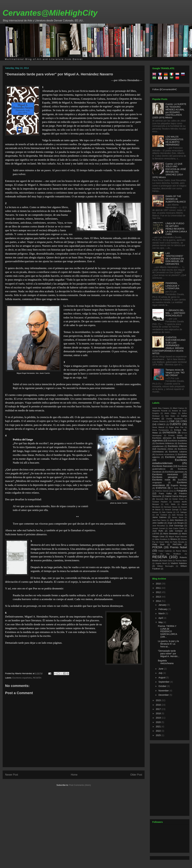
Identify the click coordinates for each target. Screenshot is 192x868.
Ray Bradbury (174, 554)
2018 (159, 713)
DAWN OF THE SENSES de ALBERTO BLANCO (176, 199)
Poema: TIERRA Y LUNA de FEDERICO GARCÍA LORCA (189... (167, 631)
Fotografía (182, 491)
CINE (172, 421)
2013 (159, 597)
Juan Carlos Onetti (176, 528)
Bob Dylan (170, 416)
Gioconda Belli (162, 499)
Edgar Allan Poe (176, 427)
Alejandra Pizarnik (160, 411)
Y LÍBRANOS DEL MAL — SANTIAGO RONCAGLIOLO (175, 313)
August (162, 678)
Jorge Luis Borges (176, 523)
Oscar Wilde (164, 542)
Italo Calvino (167, 512)
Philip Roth (158, 544)
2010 (159, 584)
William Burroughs (165, 566)
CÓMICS (161, 424)
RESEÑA (37, 678)
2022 (159, 731)
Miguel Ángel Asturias (178, 537)
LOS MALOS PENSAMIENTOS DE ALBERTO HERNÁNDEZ (174, 141)
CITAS (184, 421)
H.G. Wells (170, 504)
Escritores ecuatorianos (165, 454)
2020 (159, 722)
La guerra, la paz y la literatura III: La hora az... (168, 644)
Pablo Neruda (178, 542)
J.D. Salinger (182, 512)
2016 (159, 705)
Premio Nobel (178, 547)
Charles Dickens (159, 421)
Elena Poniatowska (160, 430)
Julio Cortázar (176, 531)
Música (174, 539)
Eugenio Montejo (179, 485)
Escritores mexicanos (165, 474)
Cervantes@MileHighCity (50, 13)
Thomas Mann (181, 561)
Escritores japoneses (174, 472)
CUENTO (175, 424)
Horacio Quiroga (172, 510)
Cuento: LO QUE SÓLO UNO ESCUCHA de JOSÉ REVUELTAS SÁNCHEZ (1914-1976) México (169, 171)
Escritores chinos (165, 449)
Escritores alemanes (162, 438)
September (164, 682)
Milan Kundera (161, 539)
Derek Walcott (158, 427)
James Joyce (178, 517)
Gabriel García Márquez (176, 496)
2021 (159, 727)
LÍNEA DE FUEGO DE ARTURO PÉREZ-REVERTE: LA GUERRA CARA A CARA (176, 229)
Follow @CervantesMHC (165, 89)
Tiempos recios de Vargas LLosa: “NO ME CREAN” (175, 373)
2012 (159, 592)
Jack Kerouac (178, 515)
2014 (159, 601)
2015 (159, 700)
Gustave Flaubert (160, 502)
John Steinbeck (177, 520)
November (164, 691)
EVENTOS (161, 488)
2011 (159, 588)
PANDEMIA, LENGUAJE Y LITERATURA (173, 286)
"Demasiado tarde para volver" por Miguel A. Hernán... (169, 654)
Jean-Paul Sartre (159, 520)
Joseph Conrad (159, 528)
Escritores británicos (165, 443)
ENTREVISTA (170, 433)
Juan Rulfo (158, 531)
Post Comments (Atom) (80, 785)
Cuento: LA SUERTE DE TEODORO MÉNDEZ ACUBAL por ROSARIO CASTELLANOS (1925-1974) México (169, 111)
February (163, 609)
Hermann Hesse (171, 507)
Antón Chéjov (170, 413)
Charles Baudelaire (174, 419)
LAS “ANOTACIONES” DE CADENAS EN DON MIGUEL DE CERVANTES (175, 259)
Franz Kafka (165, 494)
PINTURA (177, 544)
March (162, 613)
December (164, 695)
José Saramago (176, 526)
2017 (159, 709)
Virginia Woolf (161, 563)
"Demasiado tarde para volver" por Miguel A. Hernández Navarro (59, 74)
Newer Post (12, 775)
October (163, 686)
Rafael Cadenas (165, 551)
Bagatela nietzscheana (166, 662)
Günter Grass (178, 499)
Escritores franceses (162, 466)
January (163, 605)
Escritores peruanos (165, 477)
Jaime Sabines (159, 517)
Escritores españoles (22, 678)
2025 (159, 735)
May (161, 622)
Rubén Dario (167, 561)
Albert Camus (178, 408)
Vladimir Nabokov (179, 563)
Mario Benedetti (171, 534)
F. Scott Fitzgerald (179, 488)
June (161, 669)
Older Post (136, 775)
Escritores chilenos (177, 446)
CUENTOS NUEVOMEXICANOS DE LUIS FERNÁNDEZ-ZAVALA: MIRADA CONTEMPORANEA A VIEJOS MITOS (169, 345)
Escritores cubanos (178, 452)
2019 (159, 718)
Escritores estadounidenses (170, 462)
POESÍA (157, 547)
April (161, 618)
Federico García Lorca (164, 491)
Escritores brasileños (178, 441)
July (161, 673)
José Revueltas (159, 526)
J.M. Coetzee (162, 515)
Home (74, 775)
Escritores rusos (161, 480)
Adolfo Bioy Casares (161, 408)
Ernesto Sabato (175, 435)
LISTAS (156, 534)
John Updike (158, 523)
